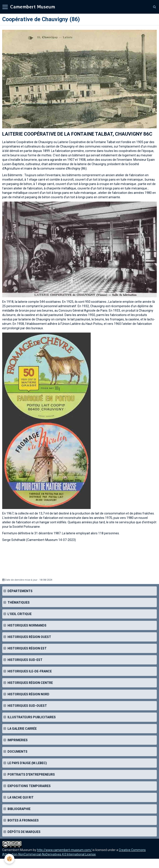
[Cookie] (9, 859)
